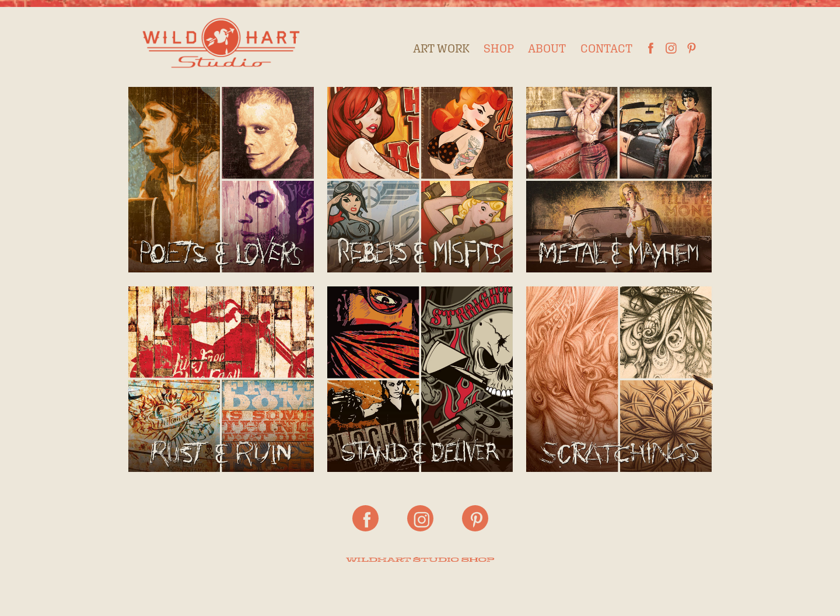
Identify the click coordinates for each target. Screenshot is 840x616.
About (547, 48)
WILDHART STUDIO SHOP (420, 560)
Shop (499, 48)
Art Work (441, 48)
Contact (606, 48)
